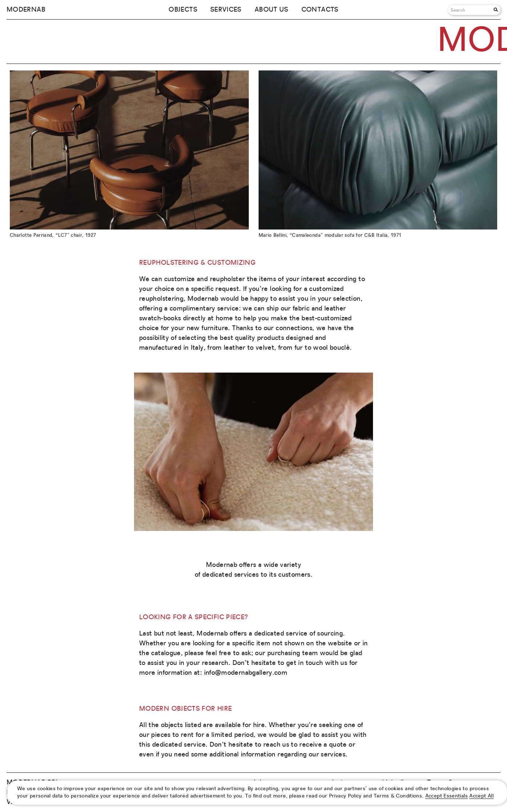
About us (271, 10)
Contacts (320, 10)
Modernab (26, 10)
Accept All (481, 796)
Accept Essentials (447, 796)
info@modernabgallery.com (246, 673)
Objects (183, 10)
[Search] (471, 10)
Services (226, 10)
